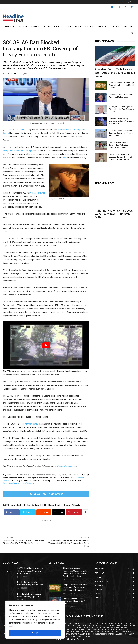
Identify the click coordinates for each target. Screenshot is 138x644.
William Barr (77, 505)
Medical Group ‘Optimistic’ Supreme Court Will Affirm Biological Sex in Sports (119, 145)
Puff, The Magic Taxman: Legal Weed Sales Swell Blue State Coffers (114, 214)
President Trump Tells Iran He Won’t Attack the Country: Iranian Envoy (115, 73)
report (34, 133)
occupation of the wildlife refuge (17, 151)
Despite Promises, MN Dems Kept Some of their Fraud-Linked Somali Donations (122, 85)
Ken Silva (14, 74)
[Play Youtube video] (46, 345)
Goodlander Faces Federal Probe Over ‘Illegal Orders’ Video (74, 601)
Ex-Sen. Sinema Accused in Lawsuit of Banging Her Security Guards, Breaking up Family (121, 157)
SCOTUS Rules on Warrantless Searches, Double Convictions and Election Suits (122, 133)
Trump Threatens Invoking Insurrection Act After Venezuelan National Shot (122, 121)
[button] (132, 33)
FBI (38, 151)
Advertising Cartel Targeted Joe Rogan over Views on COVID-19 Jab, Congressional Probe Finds (69, 543)
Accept (35, 633)
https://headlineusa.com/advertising (18, 483)
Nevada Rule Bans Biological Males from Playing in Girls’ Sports (29, 597)
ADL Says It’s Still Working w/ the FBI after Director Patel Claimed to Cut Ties (121, 109)
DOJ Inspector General (33, 505)
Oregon (64, 158)
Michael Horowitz (37, 193)
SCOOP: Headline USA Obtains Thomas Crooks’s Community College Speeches (30, 571)
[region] (35, 620)
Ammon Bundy (31, 424)
